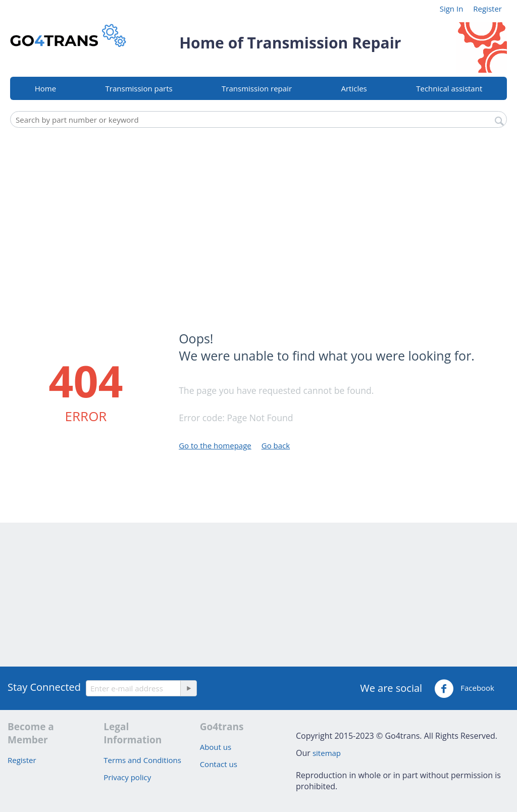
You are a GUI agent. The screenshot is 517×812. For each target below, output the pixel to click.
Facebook (464, 689)
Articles (354, 88)
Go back (276, 445)
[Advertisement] (258, 209)
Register (487, 9)
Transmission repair (257, 88)
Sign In (452, 9)
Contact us (219, 764)
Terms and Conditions (142, 760)
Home (45, 88)
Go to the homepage (215, 445)
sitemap (327, 753)
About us (216, 747)
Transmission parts (139, 88)
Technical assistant (449, 88)
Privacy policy (127, 777)
